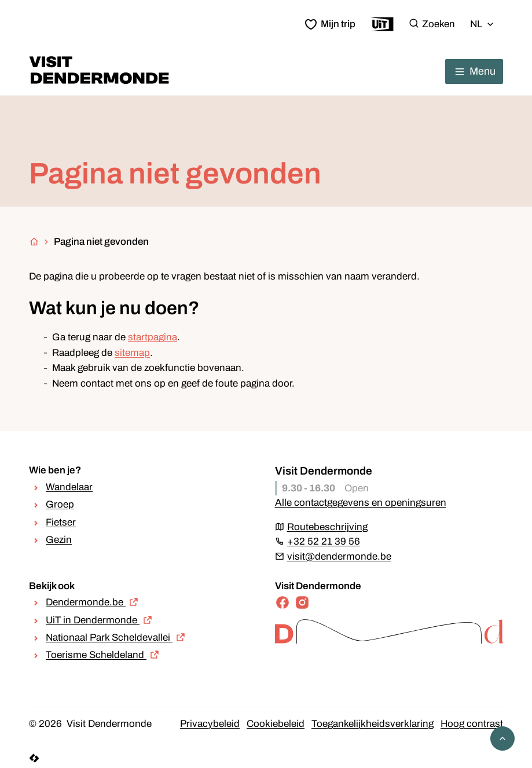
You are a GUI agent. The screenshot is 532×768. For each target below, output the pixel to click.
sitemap (132, 353)
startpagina (153, 337)
